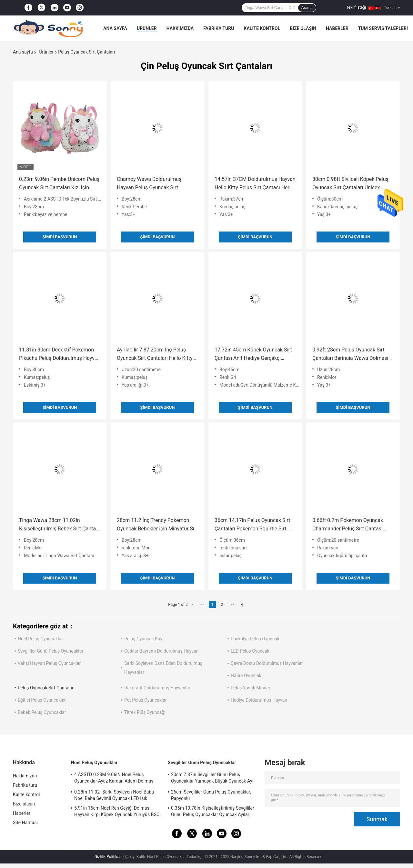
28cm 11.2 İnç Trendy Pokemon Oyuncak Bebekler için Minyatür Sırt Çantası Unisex (157, 525)
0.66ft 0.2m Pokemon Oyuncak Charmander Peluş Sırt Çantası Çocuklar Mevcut (348, 525)
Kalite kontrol (262, 28)
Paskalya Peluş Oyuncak (255, 639)
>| (241, 605)
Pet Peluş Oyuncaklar (146, 700)
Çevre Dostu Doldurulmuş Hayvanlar (267, 663)
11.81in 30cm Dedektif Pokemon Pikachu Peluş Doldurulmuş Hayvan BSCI (60, 355)
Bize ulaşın (303, 28)
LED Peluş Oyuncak (250, 651)
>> (232, 605)
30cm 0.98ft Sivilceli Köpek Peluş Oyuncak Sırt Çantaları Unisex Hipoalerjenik (350, 184)
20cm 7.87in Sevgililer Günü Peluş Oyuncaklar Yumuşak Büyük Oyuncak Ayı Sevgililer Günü (212, 779)
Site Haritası (25, 823)
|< (193, 605)
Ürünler (147, 28)
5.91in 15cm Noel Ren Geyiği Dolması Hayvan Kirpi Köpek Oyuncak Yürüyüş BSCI (117, 811)
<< (203, 605)
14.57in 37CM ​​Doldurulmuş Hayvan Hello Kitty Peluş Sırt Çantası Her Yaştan (255, 184)
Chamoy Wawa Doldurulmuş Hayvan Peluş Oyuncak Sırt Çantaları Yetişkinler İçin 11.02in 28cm (154, 184)
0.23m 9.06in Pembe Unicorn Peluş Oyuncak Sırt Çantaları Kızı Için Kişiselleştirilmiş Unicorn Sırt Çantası (59, 184)
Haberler (337, 28)
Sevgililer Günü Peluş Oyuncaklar (50, 651)
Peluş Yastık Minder (251, 688)
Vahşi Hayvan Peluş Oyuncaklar (49, 663)
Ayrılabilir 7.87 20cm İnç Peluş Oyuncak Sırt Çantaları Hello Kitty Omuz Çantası (155, 355)
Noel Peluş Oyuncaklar (40, 639)
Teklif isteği (356, 7)
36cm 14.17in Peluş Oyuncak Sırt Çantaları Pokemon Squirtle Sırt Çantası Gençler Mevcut (252, 525)
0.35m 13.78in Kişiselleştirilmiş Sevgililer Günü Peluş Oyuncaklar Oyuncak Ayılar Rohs (213, 812)
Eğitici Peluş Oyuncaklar (42, 700)
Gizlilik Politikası (109, 857)
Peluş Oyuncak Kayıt (145, 639)
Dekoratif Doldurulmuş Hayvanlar (157, 688)
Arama (307, 8)
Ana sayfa (115, 28)
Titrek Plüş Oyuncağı (145, 712)
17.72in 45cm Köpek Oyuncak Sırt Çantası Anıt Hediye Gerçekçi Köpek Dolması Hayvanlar (253, 355)
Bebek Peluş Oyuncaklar (42, 712)
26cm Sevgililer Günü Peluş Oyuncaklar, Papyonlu (211, 795)
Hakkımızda (180, 28)
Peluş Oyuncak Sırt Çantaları (46, 688)
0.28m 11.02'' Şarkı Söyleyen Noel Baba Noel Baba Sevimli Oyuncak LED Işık (114, 795)
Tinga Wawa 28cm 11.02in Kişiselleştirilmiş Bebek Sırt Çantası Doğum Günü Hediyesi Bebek (59, 525)
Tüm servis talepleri (383, 28)
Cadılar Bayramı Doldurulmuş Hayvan (161, 651)
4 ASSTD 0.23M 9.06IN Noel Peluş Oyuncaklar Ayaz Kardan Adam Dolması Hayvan (114, 779)
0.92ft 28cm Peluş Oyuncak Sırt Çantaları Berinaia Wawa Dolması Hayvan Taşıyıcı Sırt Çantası (350, 355)
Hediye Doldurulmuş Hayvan (259, 700)
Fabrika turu (219, 28)
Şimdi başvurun (60, 237)
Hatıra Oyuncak (246, 676)
